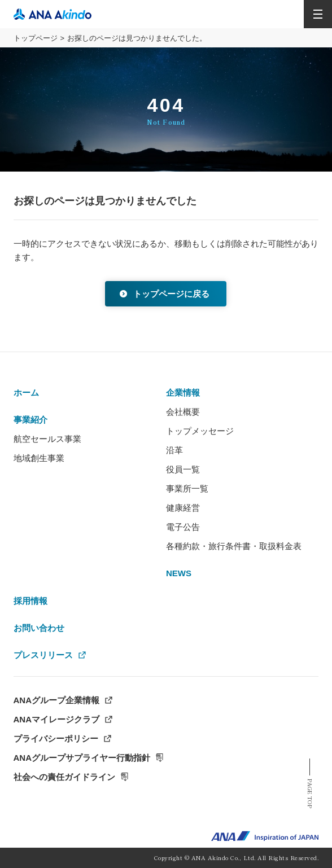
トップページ (36, 38)
